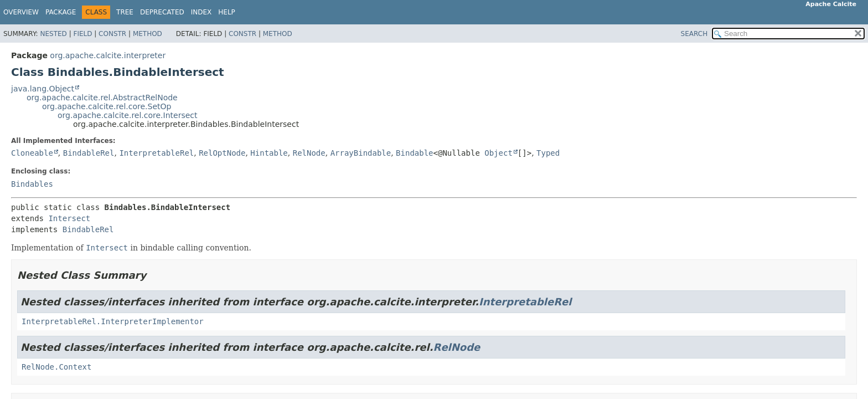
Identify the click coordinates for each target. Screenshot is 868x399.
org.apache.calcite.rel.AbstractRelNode (102, 98)
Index (201, 12)
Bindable (414, 153)
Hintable (269, 153)
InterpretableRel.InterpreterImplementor (113, 321)
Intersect (69, 218)
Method (148, 34)
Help (227, 12)
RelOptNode (222, 153)
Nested (53, 34)
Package (61, 12)
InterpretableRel (156, 153)
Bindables (32, 184)
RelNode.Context (56, 367)
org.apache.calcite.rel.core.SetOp (107, 106)
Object (498, 153)
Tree (125, 12)
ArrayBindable (361, 153)
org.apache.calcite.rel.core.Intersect (128, 115)
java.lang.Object (43, 89)
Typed (548, 153)
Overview (21, 12)
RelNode (309, 153)
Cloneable (32, 153)
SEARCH (694, 34)
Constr (112, 34)
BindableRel (89, 153)
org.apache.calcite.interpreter (108, 55)
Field (82, 34)
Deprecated (162, 12)
